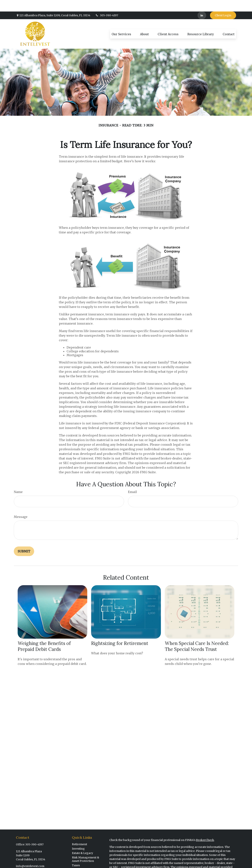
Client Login (223, 4)
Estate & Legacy (82, 842)
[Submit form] (24, 540)
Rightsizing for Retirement (120, 632)
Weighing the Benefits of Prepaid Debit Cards (44, 635)
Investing (78, 837)
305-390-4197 (107, 4)
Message (21, 505)
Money (77, 858)
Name (18, 480)
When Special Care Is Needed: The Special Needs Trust (197, 635)
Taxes (76, 854)
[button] (121, 22)
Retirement (79, 833)
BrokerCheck (205, 829)
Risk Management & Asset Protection (86, 848)
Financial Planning (85, 863)
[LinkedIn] (202, 4)
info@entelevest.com (30, 855)
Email (132, 480)
